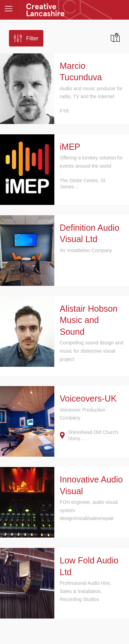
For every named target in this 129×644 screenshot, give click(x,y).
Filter (32, 38)
